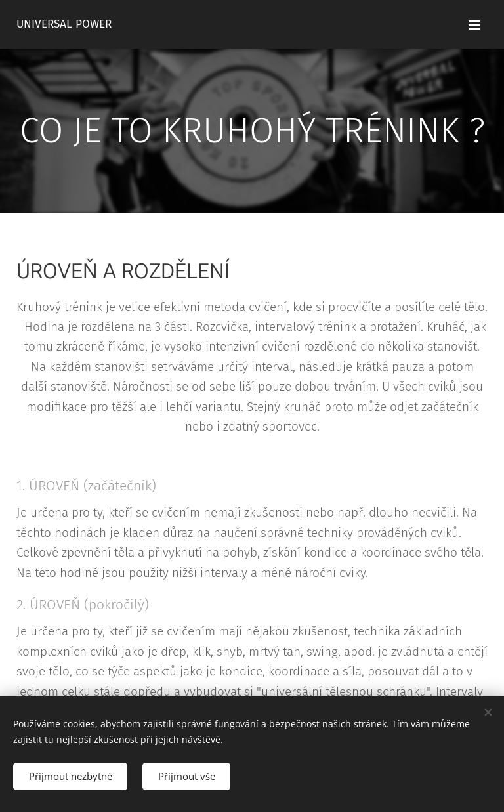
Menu (474, 25)
